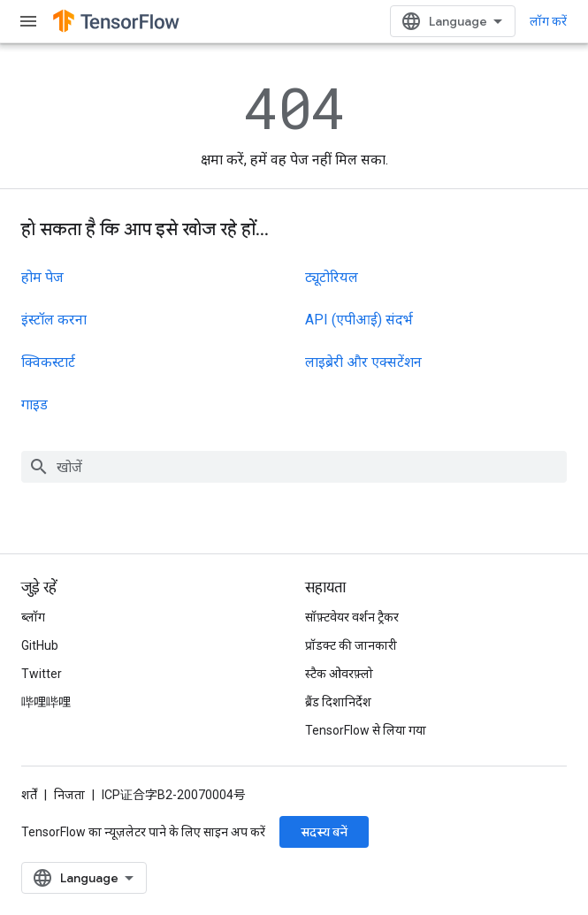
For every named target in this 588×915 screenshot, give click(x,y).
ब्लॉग (33, 617)
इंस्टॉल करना (54, 320)
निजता (69, 795)
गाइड (34, 404)
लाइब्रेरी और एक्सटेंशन (363, 362)
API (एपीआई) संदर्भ (359, 320)
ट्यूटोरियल (332, 277)
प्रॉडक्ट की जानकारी (351, 645)
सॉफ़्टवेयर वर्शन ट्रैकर (352, 617)
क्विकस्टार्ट (48, 362)
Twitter (42, 674)
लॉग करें (548, 21)
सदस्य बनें (324, 832)
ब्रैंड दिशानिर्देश (338, 702)
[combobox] (294, 467)
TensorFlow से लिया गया (366, 730)
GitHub (40, 645)
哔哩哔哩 (46, 702)
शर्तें (29, 795)
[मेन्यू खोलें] (28, 21)
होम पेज (42, 277)
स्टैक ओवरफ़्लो (339, 674)
